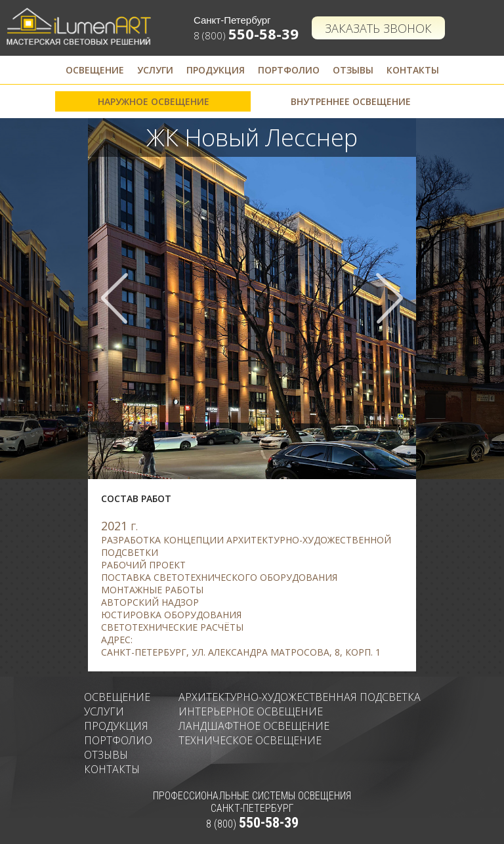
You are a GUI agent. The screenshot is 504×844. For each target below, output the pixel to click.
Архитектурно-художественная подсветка (300, 697)
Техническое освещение (250, 740)
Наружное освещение (154, 101)
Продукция (216, 70)
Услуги (155, 70)
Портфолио (289, 70)
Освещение (95, 70)
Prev (115, 298)
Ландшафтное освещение (254, 726)
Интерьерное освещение (251, 711)
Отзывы (353, 70)
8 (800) (246, 35)
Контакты (413, 70)
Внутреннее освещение (351, 101)
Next (389, 298)
